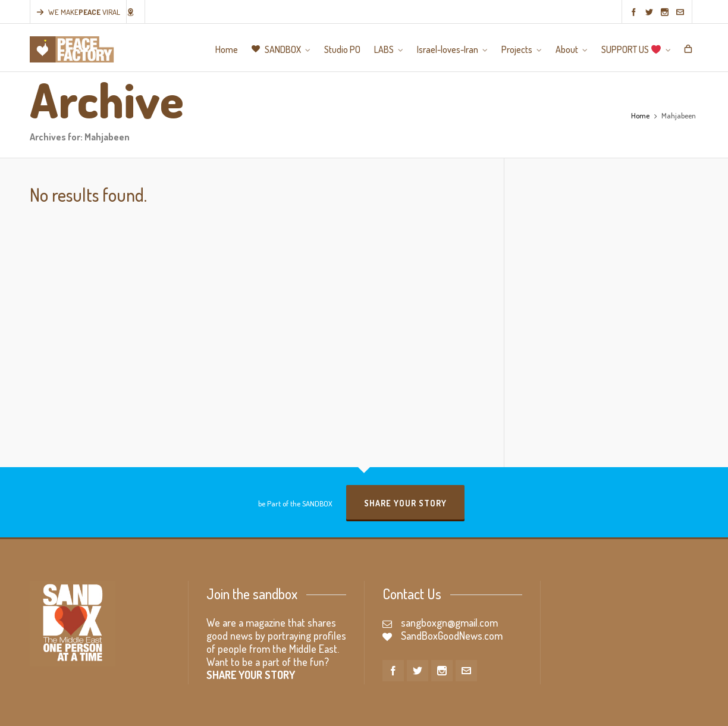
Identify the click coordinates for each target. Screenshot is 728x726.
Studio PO (478, 709)
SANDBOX (435, 709)
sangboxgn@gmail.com (449, 622)
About (633, 709)
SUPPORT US (674, 709)
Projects (601, 709)
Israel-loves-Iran (553, 709)
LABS (511, 709)
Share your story (405, 503)
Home (640, 115)
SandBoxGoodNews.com (452, 636)
